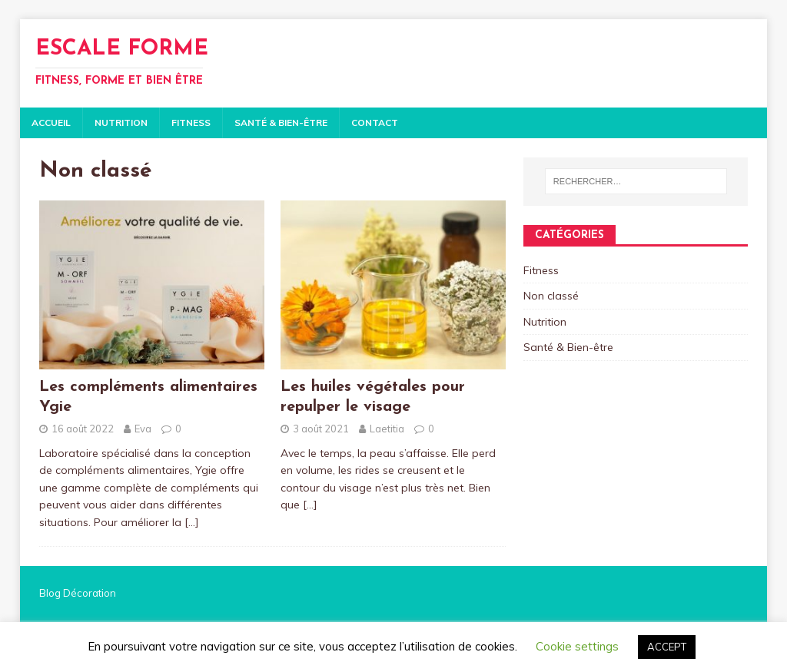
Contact (375, 122)
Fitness (191, 122)
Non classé (551, 296)
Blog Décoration (78, 593)
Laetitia (387, 429)
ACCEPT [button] (667, 647)
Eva (143, 429)
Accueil (51, 122)
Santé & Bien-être (281, 122)
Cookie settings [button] (577, 646)
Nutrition (121, 122)
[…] (192, 522)
